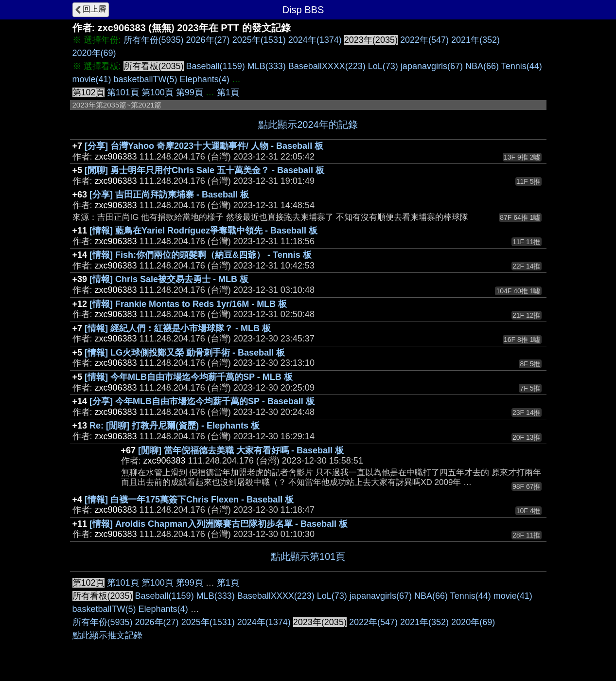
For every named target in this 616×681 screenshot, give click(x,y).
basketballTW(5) (146, 79)
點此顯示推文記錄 (107, 635)
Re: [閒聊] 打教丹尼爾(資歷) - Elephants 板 (175, 426)
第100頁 (158, 92)
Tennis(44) (522, 66)
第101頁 (123, 92)
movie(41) (92, 79)
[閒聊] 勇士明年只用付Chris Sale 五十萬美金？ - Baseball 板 (204, 170)
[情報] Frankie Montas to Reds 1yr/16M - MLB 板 (188, 304)
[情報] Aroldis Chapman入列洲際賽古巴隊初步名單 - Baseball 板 (219, 524)
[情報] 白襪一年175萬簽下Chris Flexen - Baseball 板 (189, 500)
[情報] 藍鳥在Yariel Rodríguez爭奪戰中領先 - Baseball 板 (203, 231)
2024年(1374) (315, 40)
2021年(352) (475, 40)
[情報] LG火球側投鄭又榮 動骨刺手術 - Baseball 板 (185, 353)
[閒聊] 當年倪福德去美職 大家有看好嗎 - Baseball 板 (241, 450)
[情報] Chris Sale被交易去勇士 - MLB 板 (169, 279)
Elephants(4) (205, 79)
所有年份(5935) (154, 40)
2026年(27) (208, 40)
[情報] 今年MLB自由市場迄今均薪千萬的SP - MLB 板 (189, 377)
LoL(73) (383, 66)
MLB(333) (267, 66)
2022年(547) (424, 40)
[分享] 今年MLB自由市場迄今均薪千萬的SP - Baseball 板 (202, 401)
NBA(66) (482, 66)
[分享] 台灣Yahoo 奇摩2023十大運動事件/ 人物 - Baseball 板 (204, 146)
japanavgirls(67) (432, 66)
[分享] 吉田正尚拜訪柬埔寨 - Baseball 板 (169, 195)
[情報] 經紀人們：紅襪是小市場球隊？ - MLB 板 (178, 328)
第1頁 (228, 92)
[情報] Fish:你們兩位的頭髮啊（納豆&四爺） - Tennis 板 (201, 255)
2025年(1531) (259, 40)
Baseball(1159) (216, 66)
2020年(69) (94, 53)
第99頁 (190, 92)
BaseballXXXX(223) (327, 66)
